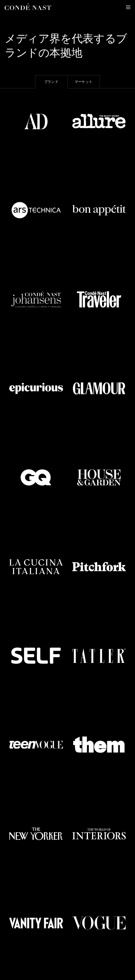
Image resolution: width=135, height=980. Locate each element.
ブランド (51, 82)
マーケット (84, 82)
